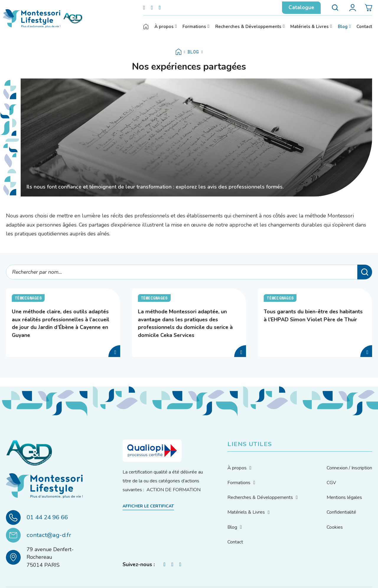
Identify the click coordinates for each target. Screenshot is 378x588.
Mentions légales (344, 497)
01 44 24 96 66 (47, 517)
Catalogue (301, 7)
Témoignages (28, 298)
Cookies (335, 527)
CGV (331, 483)
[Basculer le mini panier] (369, 8)
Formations (194, 27)
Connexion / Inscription (349, 468)
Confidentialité (341, 512)
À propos (164, 27)
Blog (343, 27)
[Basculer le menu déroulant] (176, 26)
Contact (364, 27)
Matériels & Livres (309, 27)
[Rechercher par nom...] (189, 272)
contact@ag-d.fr (49, 535)
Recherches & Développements (248, 27)
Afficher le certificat (148, 506)
